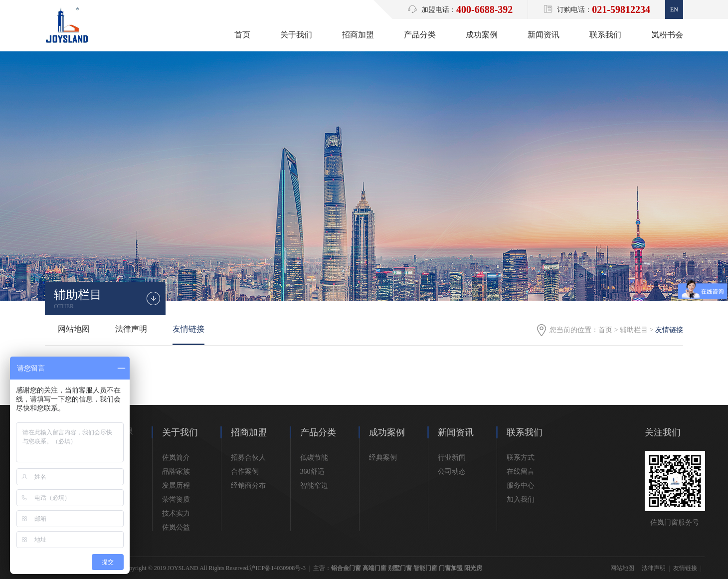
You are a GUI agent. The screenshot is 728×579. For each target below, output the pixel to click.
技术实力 (176, 513)
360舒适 (312, 472)
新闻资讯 (544, 35)
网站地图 (74, 329)
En (674, 9)
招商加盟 (358, 35)
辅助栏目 (634, 330)
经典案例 (383, 458)
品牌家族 (176, 472)
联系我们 (605, 35)
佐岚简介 (176, 458)
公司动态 (452, 472)
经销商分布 (248, 485)
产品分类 (420, 35)
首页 (242, 35)
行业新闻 (452, 458)
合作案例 (245, 472)
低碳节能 (314, 458)
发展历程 (176, 485)
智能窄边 (314, 485)
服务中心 (521, 485)
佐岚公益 (176, 527)
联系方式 (521, 458)
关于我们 (296, 35)
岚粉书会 (667, 35)
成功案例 (482, 35)
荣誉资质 (176, 499)
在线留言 (521, 472)
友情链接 (188, 329)
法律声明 (131, 329)
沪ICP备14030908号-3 (277, 568)
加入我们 (521, 499)
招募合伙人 (248, 458)
